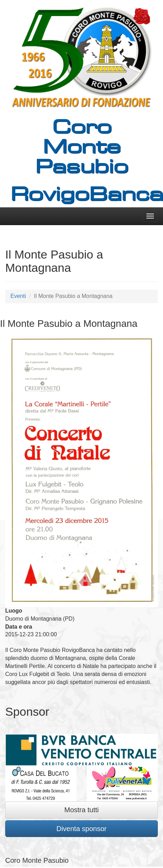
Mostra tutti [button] (81, 810)
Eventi (18, 296)
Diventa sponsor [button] (81, 829)
